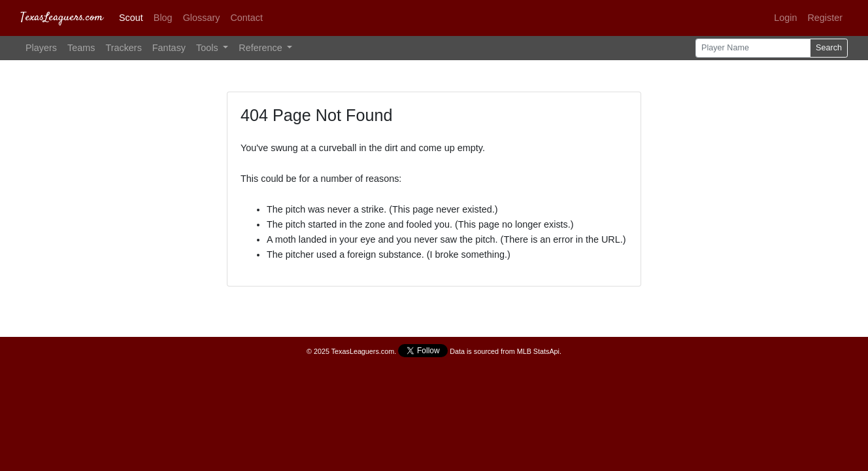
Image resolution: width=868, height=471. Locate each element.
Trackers (123, 48)
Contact (246, 18)
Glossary (202, 18)
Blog (163, 18)
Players (41, 48)
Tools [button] (209, 48)
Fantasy (169, 48)
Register (825, 18)
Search (829, 48)
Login (785, 18)
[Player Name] (753, 48)
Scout (131, 18)
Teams (81, 48)
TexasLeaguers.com (62, 18)
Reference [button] (261, 48)
